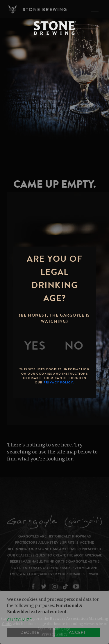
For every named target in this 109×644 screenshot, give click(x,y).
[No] (74, 346)
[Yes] (35, 346)
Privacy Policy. (59, 382)
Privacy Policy (54, 634)
